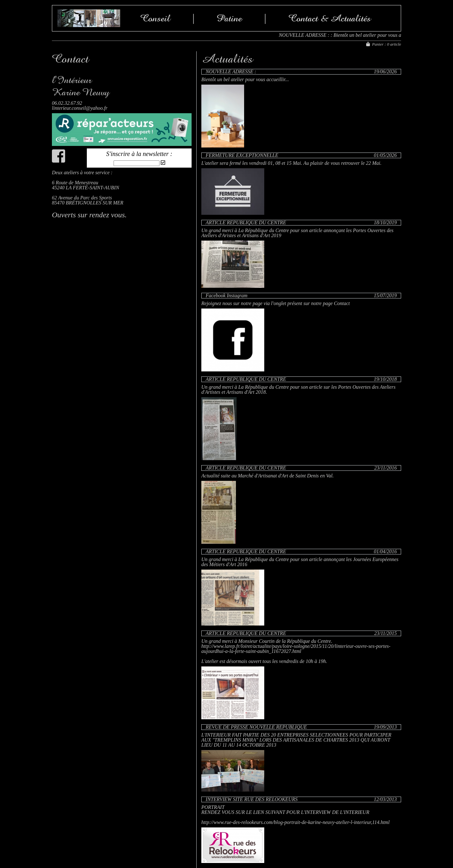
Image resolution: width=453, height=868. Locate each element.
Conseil (155, 18)
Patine (229, 18)
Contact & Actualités (330, 18)
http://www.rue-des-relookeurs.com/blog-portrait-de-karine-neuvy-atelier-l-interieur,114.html (295, 822)
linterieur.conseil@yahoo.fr (80, 108)
